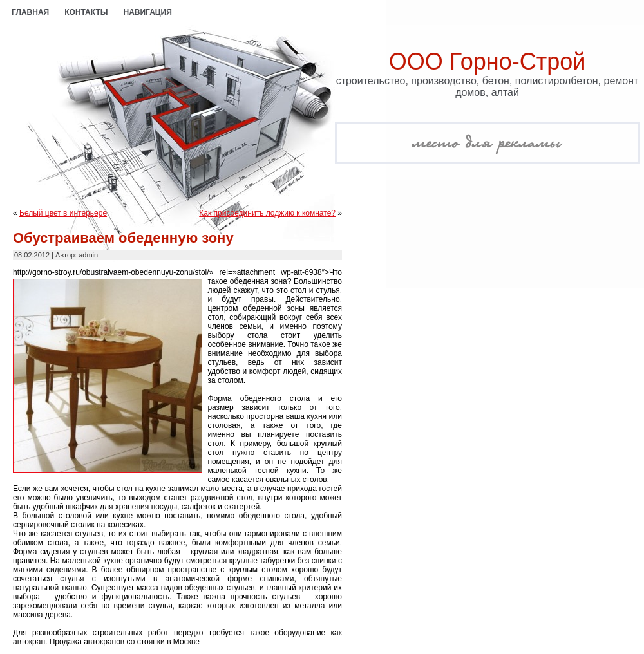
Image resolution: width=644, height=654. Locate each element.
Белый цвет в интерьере (63, 213)
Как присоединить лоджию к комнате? (267, 213)
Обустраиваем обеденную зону (123, 238)
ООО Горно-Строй (488, 61)
